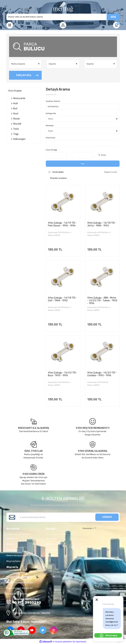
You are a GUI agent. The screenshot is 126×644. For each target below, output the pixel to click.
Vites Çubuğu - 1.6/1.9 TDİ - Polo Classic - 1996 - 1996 (62, 224)
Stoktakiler (58, 172)
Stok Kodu (51, 138)
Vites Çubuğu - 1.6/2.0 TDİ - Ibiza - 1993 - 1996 (63, 374)
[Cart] (116, 25)
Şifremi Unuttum (54, 544)
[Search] (63, 17)
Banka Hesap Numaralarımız (21, 555)
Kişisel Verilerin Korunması (20, 588)
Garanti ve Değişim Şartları (20, 582)
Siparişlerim (12, 550)
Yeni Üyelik (51, 538)
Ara (83, 164)
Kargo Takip (52, 550)
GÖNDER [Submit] (107, 517)
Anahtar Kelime (53, 101)
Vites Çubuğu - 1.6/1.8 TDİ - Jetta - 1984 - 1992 (102, 224)
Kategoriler (51, 113)
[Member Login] (63, 25)
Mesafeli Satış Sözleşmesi (19, 577)
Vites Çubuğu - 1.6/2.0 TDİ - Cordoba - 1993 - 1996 (102, 374)
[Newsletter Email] (63, 517)
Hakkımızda (12, 538)
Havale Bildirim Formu (17, 594)
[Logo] (63, 7)
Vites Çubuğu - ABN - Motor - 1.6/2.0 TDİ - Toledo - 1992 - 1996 (102, 300)
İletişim (10, 544)
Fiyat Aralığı (51, 150)
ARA (113, 17)
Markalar (50, 126)
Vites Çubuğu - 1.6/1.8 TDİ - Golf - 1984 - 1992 (62, 299)
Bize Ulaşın (51, 555)
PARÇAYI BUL (24, 75)
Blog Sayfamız (14, 561)
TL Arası (102, 155)
